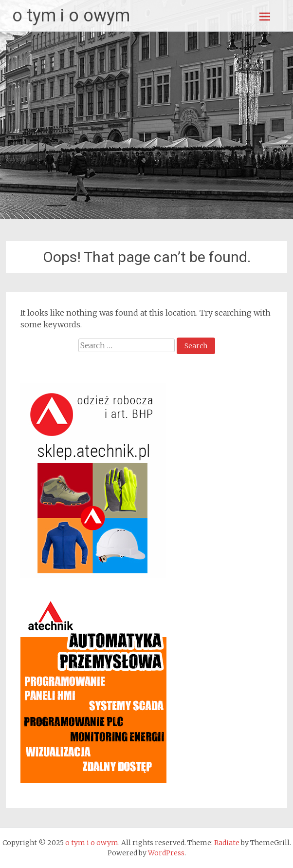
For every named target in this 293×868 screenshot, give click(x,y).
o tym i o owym (71, 16)
